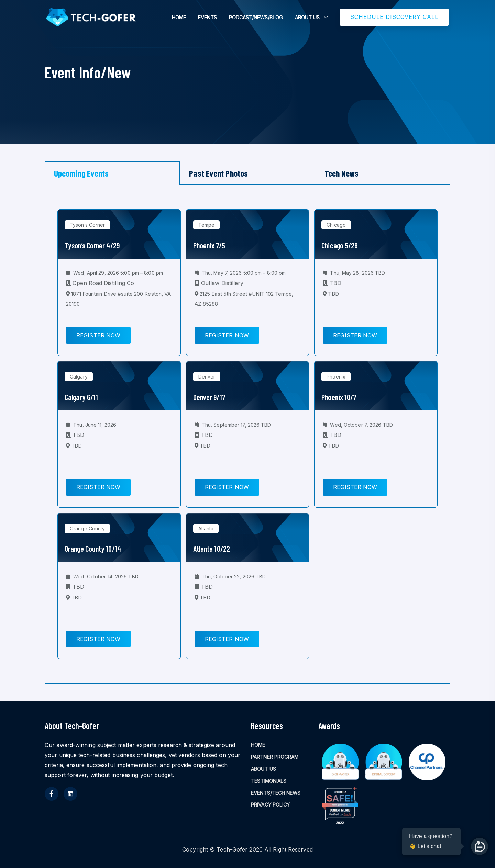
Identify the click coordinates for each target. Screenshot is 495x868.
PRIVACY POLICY (270, 805)
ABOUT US (307, 17)
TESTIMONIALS (269, 781)
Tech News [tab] (342, 173)
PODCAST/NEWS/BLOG (256, 17)
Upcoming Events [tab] (81, 173)
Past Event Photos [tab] (218, 173)
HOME (179, 17)
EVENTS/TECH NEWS (276, 793)
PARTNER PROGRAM (275, 757)
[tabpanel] (247, 435)
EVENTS (207, 17)
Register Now (98, 335)
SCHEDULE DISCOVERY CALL (394, 17)
